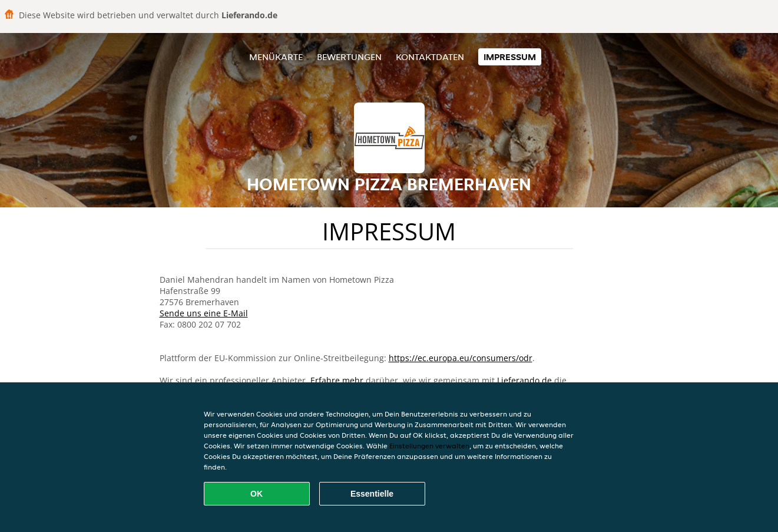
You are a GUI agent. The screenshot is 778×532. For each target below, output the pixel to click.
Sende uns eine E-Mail (204, 313)
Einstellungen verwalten (429, 446)
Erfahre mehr (337, 380)
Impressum (510, 57)
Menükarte (276, 57)
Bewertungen (349, 57)
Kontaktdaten (430, 57)
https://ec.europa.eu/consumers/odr (461, 358)
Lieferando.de (524, 380)
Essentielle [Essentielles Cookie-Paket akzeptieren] (372, 494)
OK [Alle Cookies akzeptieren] (256, 494)
